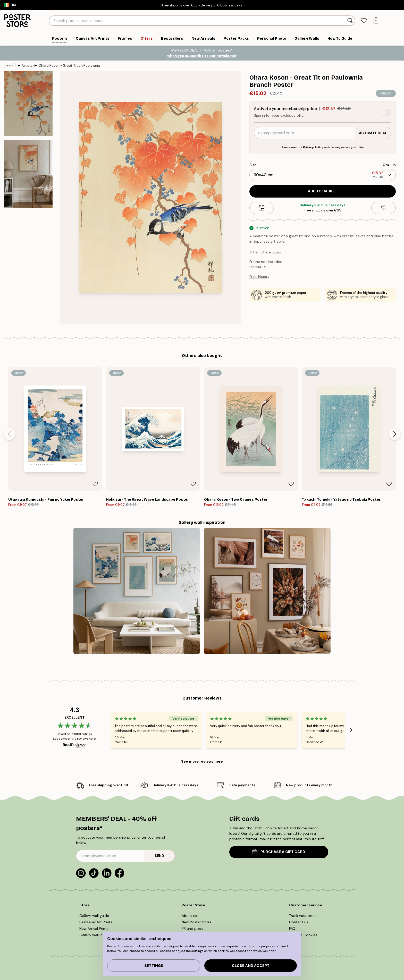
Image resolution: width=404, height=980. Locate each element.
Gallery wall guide (94, 916)
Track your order (303, 916)
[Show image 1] (28, 103)
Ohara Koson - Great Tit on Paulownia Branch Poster (69, 66)
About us (189, 916)
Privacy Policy (313, 147)
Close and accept (251, 966)
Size (253, 165)
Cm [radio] (386, 165)
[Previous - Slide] (9, 434)
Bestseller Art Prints (96, 922)
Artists (27, 66)
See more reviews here (202, 761)
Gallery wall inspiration (98, 935)
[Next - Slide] (395, 434)
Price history (259, 277)
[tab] (364, 21)
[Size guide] (262, 208)
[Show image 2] (28, 174)
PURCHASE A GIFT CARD (279, 852)
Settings (154, 966)
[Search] (351, 21)
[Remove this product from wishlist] (384, 208)
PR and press (193, 928)
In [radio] (394, 165)
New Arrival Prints (94, 928)
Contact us (299, 922)
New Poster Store (197, 922)
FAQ (292, 928)
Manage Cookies (303, 935)
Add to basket (323, 191)
